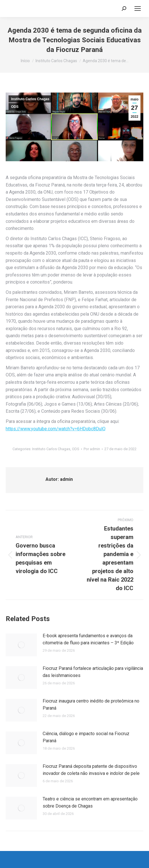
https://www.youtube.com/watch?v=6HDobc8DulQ (56, 429)
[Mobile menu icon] (138, 9)
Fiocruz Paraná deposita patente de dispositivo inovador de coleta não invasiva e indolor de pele (91, 770)
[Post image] (21, 645)
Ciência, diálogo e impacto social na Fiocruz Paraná (86, 737)
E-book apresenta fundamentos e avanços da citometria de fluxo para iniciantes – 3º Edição (88, 639)
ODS (15, 107)
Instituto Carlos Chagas (30, 99)
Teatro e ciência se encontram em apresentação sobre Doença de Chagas (90, 803)
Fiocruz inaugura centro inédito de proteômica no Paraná (91, 705)
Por (92, 449)
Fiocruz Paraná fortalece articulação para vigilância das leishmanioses (93, 672)
